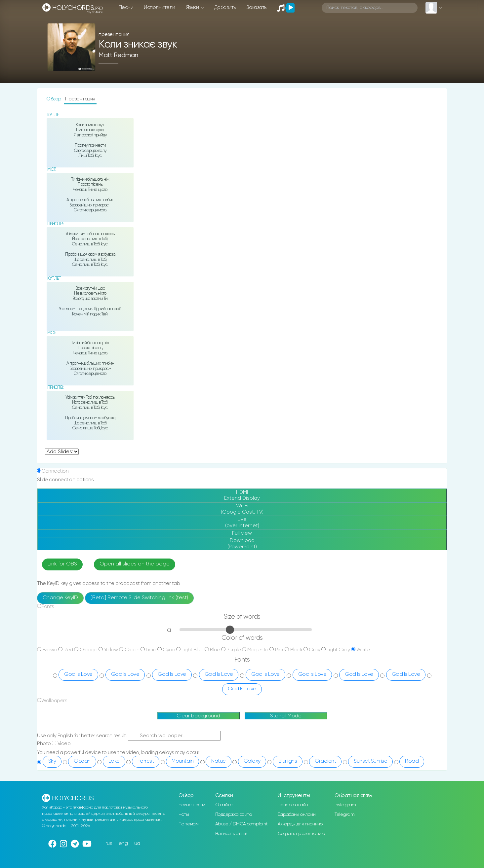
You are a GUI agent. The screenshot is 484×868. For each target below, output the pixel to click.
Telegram (344, 814)
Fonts (48, 607)
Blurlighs (288, 761)
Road (412, 761)
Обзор (54, 99)
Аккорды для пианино (300, 824)
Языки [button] (193, 7)
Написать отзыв (231, 834)
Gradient (325, 761)
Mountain (182, 761)
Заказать (256, 7)
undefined (62, 452)
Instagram (345, 805)
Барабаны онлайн (297, 814)
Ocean (82, 761)
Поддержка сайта (234, 814)
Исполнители (160, 7)
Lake (114, 761)
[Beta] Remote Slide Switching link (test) (139, 598)
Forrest (146, 761)
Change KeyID (60, 598)
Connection (55, 471)
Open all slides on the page (135, 564)
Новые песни (192, 805)
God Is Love (78, 674)
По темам (188, 824)
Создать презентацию (301, 834)
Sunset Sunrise (370, 761)
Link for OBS (62, 564)
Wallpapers (54, 701)
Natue (219, 761)
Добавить (225, 7)
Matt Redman (118, 55)
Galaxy (252, 761)
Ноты (184, 814)
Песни (126, 7)
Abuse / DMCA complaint (242, 824)
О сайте (224, 805)
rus (109, 843)
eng (123, 843)
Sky (52, 761)
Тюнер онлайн (293, 805)
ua (137, 843)
